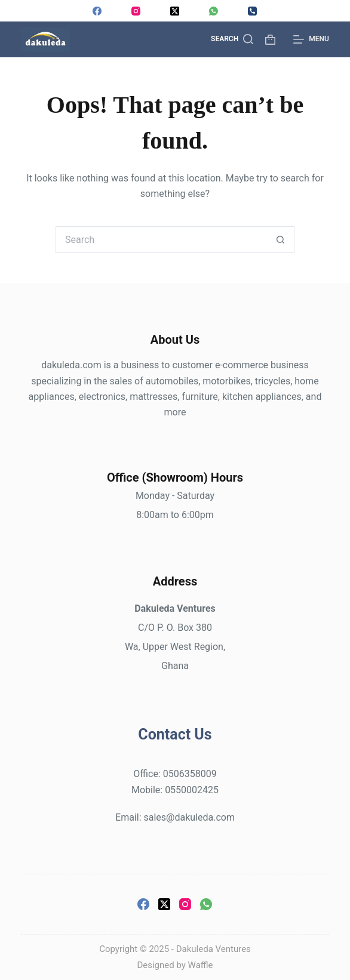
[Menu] (311, 39)
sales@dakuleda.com (189, 817)
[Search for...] (162, 240)
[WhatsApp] (214, 11)
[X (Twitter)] (175, 11)
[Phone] (252, 11)
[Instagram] (136, 11)
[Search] (232, 39)
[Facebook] (97, 11)
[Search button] (281, 240)
